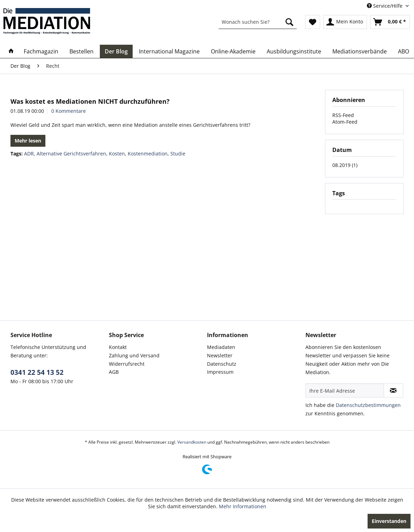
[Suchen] (289, 22)
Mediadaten (221, 347)
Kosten (117, 154)
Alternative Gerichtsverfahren (71, 154)
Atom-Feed (345, 122)
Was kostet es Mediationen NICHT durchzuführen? (90, 101)
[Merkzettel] (313, 22)
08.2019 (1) (345, 165)
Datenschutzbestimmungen (368, 405)
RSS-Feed (343, 115)
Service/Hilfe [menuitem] (385, 6)
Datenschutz (222, 364)
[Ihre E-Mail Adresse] (345, 391)
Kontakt (118, 347)
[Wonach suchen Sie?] (258, 22)
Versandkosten (192, 442)
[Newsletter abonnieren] (393, 391)
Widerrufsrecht (127, 364)
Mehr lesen (28, 141)
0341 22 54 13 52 (37, 372)
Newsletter (220, 355)
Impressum (220, 372)
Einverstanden (389, 521)
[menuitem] (258, 22)
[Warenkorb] (390, 22)
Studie (178, 154)
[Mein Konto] (345, 22)
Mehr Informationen (243, 506)
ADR (29, 154)
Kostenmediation (148, 154)
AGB (114, 372)
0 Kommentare (69, 111)
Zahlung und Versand (134, 355)
